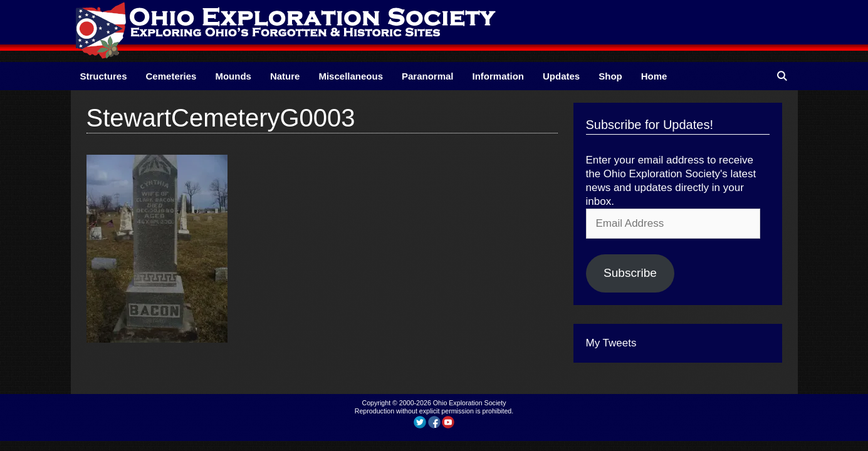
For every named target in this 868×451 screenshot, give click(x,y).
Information (499, 76)
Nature (285, 76)
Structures (104, 76)
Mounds (233, 76)
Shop (610, 76)
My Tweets (611, 343)
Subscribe (630, 273)
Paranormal (428, 76)
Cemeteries (171, 76)
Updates (561, 76)
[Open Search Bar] (782, 76)
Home (654, 76)
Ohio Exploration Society (470, 403)
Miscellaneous (351, 76)
